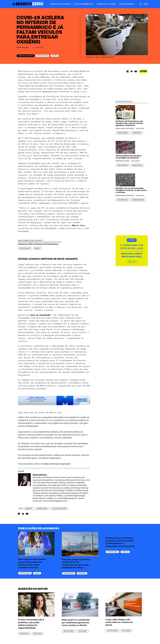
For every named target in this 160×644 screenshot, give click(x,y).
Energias (82, 573)
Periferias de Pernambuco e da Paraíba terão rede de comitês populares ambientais (129, 123)
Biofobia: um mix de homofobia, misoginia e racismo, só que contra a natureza (131, 190)
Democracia (137, 165)
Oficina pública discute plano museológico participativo (129, 157)
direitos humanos (60, 4)
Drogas (125, 552)
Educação (37, 634)
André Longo (42, 509)
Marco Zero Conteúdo (125, 128)
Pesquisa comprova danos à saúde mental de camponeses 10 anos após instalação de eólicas (76, 564)
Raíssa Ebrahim (23, 48)
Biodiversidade (138, 200)
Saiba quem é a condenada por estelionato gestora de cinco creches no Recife (76, 623)
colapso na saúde (59, 509)
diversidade (126, 4)
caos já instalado (40, 315)
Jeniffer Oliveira (122, 161)
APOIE (143, 71)
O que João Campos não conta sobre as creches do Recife (119, 622)
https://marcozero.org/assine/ (58, 464)
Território (137, 133)
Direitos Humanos (26, 56)
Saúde (55, 56)
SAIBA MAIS (132, 262)
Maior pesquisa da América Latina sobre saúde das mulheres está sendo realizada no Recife (32, 564)
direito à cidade (106, 4)
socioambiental (83, 4)
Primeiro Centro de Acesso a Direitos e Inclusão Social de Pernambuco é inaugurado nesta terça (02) (120, 542)
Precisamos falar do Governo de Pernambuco (38, 244)
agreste (29, 509)
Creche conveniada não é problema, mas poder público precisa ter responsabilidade (31, 624)
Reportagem (42, 56)
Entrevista (24, 634)
